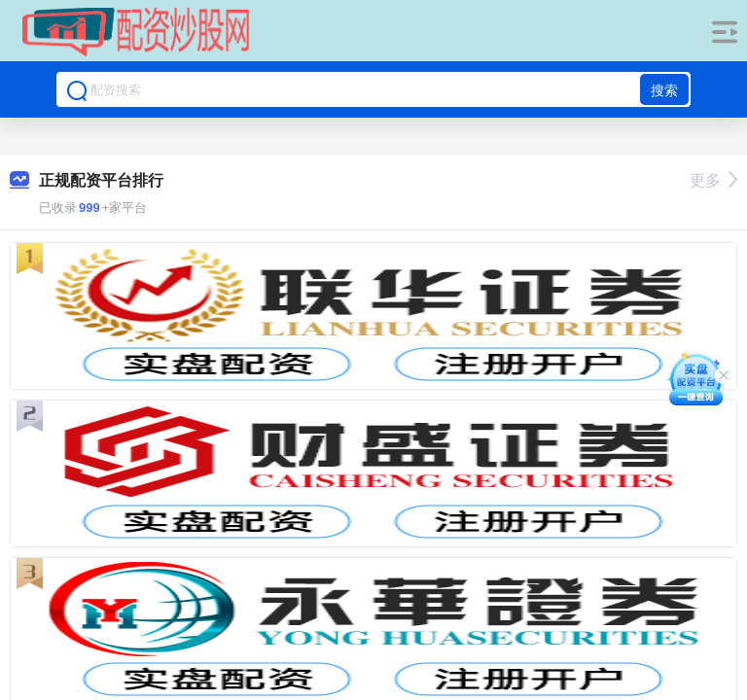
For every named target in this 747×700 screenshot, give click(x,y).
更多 (713, 180)
